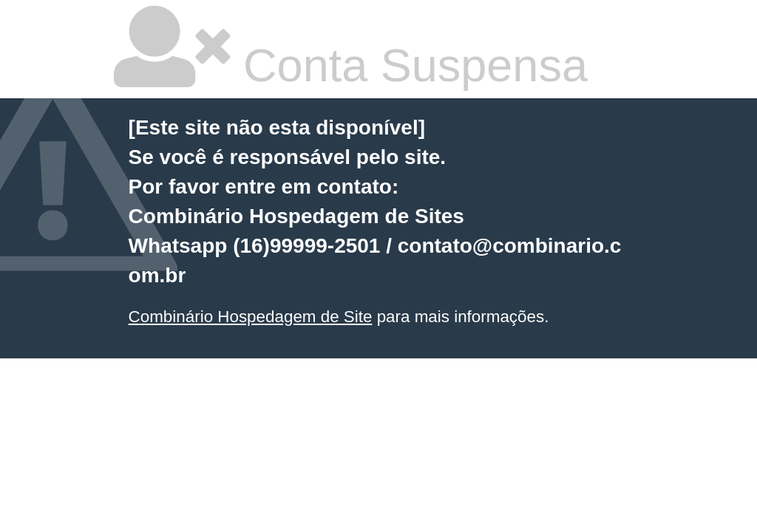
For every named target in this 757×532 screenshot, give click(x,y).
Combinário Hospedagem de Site (251, 317)
